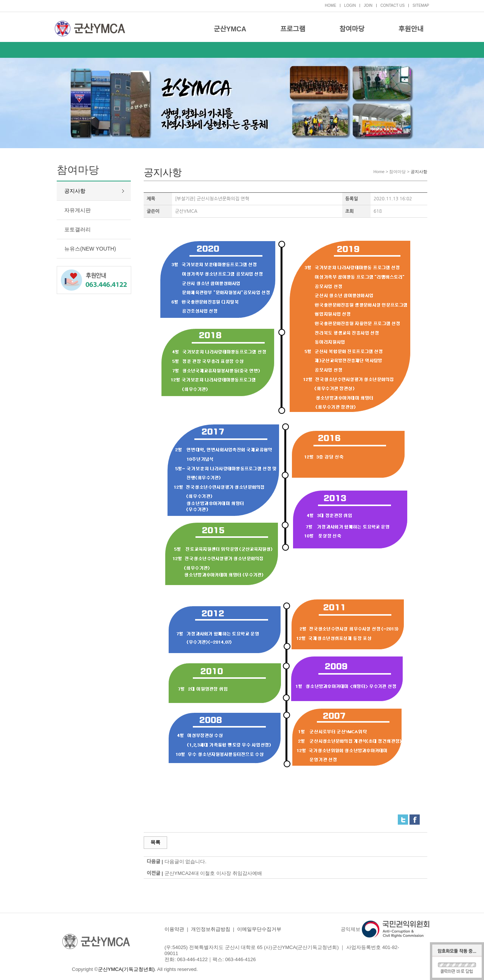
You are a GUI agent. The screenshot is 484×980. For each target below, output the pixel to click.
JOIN (368, 5)
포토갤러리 (78, 229)
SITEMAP (421, 5)
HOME (330, 5)
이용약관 (174, 929)
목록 (155, 842)
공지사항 (75, 191)
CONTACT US (392, 5)
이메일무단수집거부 (259, 929)
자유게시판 (78, 210)
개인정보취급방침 (211, 929)
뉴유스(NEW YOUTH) (90, 249)
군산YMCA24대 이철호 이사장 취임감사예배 (213, 873)
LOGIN (350, 5)
